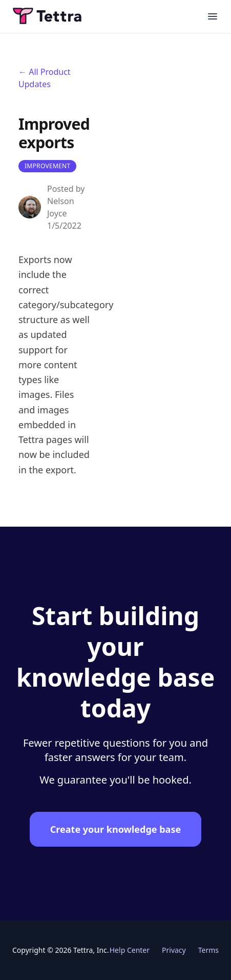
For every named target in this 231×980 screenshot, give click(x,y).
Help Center (130, 950)
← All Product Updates (45, 78)
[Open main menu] (213, 16)
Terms (208, 950)
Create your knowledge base (115, 829)
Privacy (174, 950)
